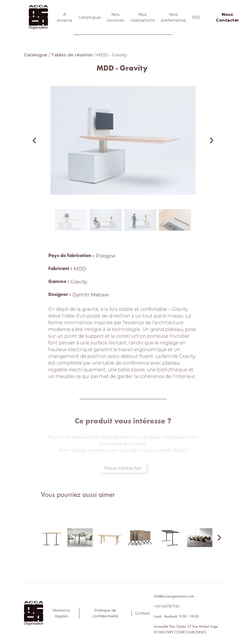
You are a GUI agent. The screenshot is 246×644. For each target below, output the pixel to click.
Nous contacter (123, 468)
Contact (143, 613)
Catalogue (90, 17)
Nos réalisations (143, 17)
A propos (65, 17)
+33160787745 (167, 606)
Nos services (116, 17)
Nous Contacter (227, 17)
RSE (196, 17)
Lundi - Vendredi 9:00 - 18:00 (176, 616)
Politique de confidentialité (105, 613)
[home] (38, 17)
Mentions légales (61, 613)
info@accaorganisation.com (174, 596)
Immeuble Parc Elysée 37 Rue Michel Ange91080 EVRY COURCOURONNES (186, 629)
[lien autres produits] (51, 542)
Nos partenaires (174, 17)
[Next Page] (216, 538)
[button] (41, 140)
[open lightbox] (123, 140)
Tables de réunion (72, 55)
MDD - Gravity (112, 55)
